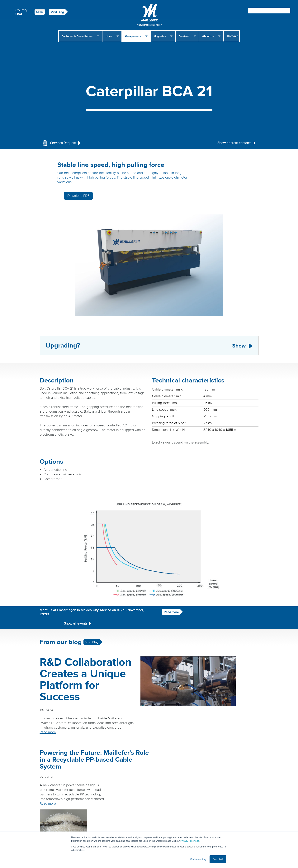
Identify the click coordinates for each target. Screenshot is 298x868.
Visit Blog (57, 12)
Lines (109, 36)
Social (40, 12)
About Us (208, 36)
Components (133, 36)
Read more (165, 594)
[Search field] (269, 11)
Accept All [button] (218, 859)
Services (184, 36)
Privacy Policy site (190, 841)
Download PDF (224, 167)
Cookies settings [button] (199, 859)
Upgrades (160, 36)
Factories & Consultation (77, 36)
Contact (232, 36)
